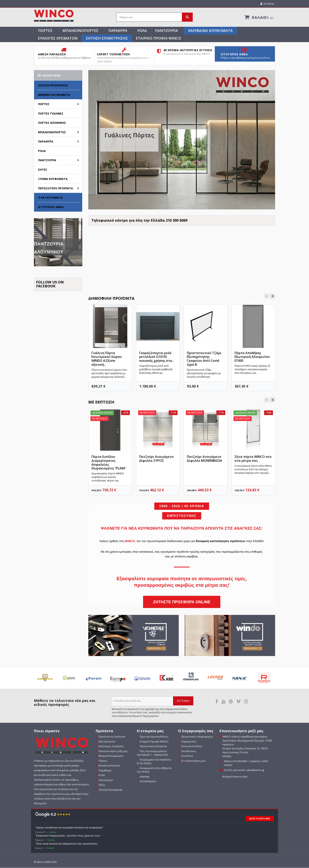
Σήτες (43, 170)
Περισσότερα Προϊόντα (55, 188)
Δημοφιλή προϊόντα (111, 298)
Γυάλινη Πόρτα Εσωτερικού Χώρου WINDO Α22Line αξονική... (107, 359)
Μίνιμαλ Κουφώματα (54, 95)
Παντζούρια (166, 31)
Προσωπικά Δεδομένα (153, 747)
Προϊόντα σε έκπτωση (112, 737)
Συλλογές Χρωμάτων (58, 38)
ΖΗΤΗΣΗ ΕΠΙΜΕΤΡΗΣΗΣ (107, 38)
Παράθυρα (118, 31)
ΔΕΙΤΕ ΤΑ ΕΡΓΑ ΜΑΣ (260, 819)
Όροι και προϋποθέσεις (154, 737)
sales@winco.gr (255, 770)
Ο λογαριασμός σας (196, 731)
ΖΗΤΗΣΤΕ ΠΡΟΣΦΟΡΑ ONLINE (182, 602)
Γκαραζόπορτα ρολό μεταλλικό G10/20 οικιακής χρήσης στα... (157, 357)
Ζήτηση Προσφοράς (53, 86)
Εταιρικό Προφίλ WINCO (158, 38)
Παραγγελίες (188, 742)
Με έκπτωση (101, 402)
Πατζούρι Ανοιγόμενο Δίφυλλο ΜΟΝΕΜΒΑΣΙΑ (204, 459)
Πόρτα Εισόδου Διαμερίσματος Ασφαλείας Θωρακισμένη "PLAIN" (109, 463)
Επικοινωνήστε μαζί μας (113, 751)
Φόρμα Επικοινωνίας (235, 777)
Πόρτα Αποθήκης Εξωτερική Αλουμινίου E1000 (252, 357)
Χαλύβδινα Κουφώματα (210, 31)
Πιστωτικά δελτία (191, 747)
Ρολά (142, 31)
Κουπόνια (187, 756)
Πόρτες (45, 31)
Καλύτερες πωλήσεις (111, 747)
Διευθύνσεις (188, 751)
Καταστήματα (148, 782)
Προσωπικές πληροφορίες (197, 737)
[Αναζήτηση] (154, 18)
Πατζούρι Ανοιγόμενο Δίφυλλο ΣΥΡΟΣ (156, 459)
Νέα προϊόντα (107, 742)
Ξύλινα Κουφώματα (53, 179)
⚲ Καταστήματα (50, 198)
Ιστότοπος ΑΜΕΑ (51, 207)
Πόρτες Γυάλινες (51, 114)
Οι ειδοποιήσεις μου (193, 761)
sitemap (144, 777)
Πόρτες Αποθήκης (52, 123)
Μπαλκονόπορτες (80, 31)
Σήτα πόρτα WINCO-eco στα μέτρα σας (253, 459)
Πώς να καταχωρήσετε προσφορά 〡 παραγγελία (152, 753)
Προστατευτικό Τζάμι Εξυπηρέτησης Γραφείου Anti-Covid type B (204, 359)
